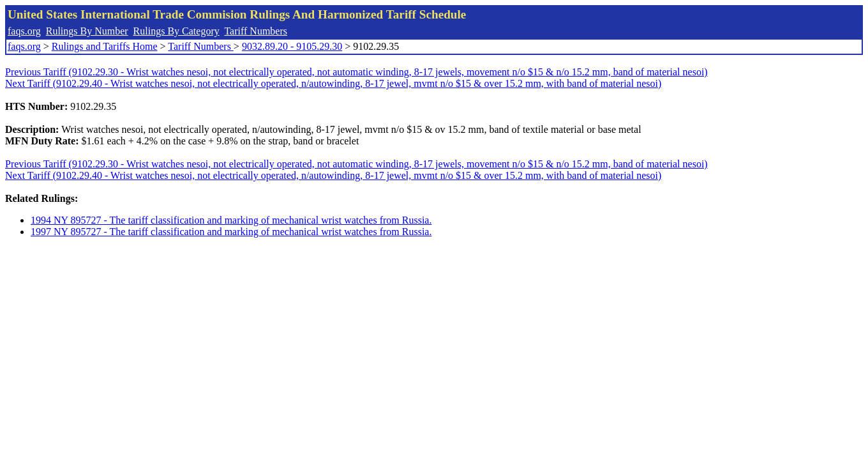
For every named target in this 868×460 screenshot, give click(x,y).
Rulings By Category (176, 31)
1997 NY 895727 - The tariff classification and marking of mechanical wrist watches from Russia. (231, 232)
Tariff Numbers (256, 31)
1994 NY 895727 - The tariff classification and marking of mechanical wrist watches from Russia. (231, 220)
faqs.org (24, 31)
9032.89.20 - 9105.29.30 (292, 46)
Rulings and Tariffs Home (105, 46)
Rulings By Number (87, 31)
